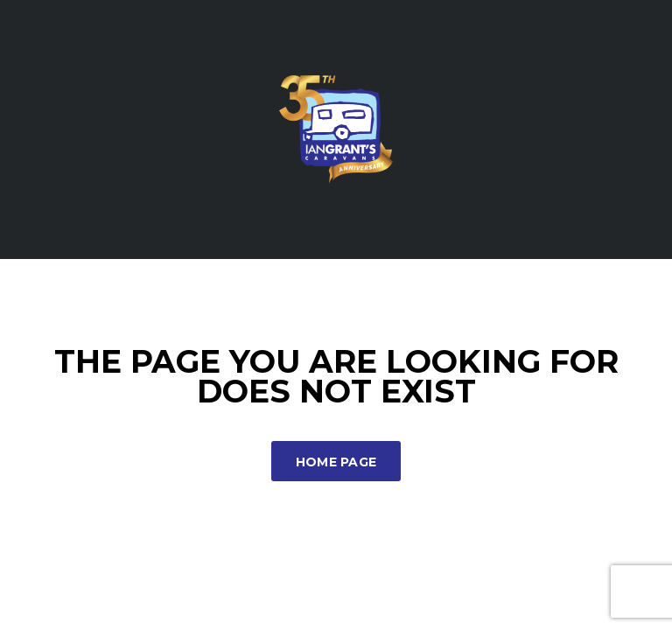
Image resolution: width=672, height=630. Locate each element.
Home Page (336, 462)
